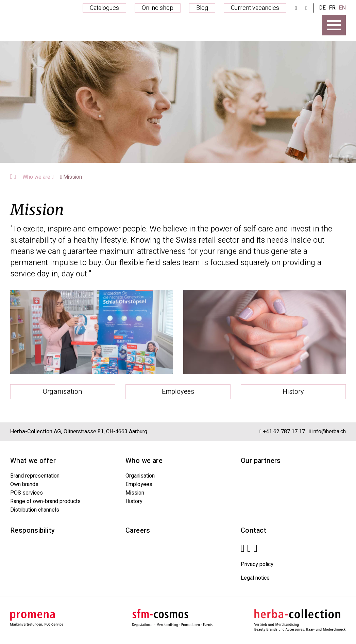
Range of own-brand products (45, 501)
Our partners (261, 461)
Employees (178, 392)
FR (332, 8)
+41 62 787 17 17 (284, 432)
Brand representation (35, 476)
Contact (254, 530)
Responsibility (33, 530)
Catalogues (104, 8)
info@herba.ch (329, 432)
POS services (27, 493)
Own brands (24, 484)
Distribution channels (35, 510)
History (293, 392)
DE (323, 8)
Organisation (63, 392)
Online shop (158, 8)
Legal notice (255, 578)
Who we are (38, 177)
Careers (138, 530)
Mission (71, 177)
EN (342, 8)
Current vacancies (255, 8)
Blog (202, 8)
